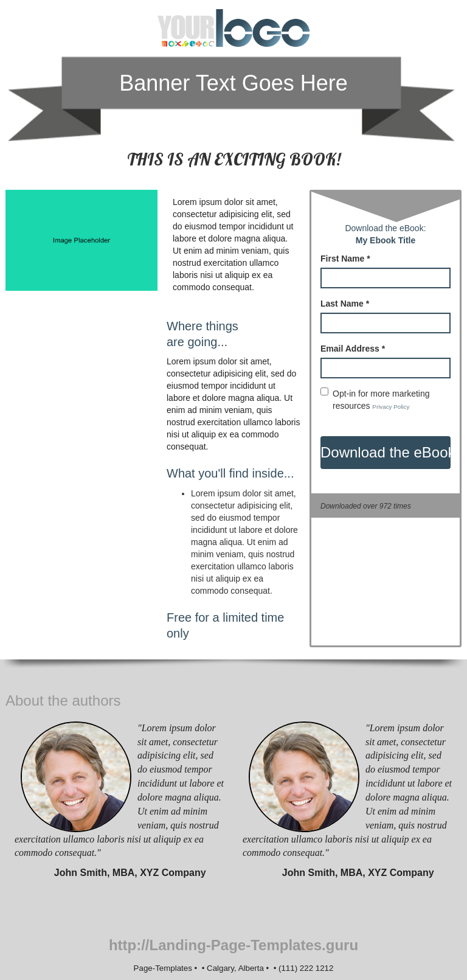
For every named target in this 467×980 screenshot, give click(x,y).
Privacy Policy (391, 407)
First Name (345, 259)
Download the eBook (386, 452)
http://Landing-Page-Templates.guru (233, 945)
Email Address (353, 349)
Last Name (345, 304)
